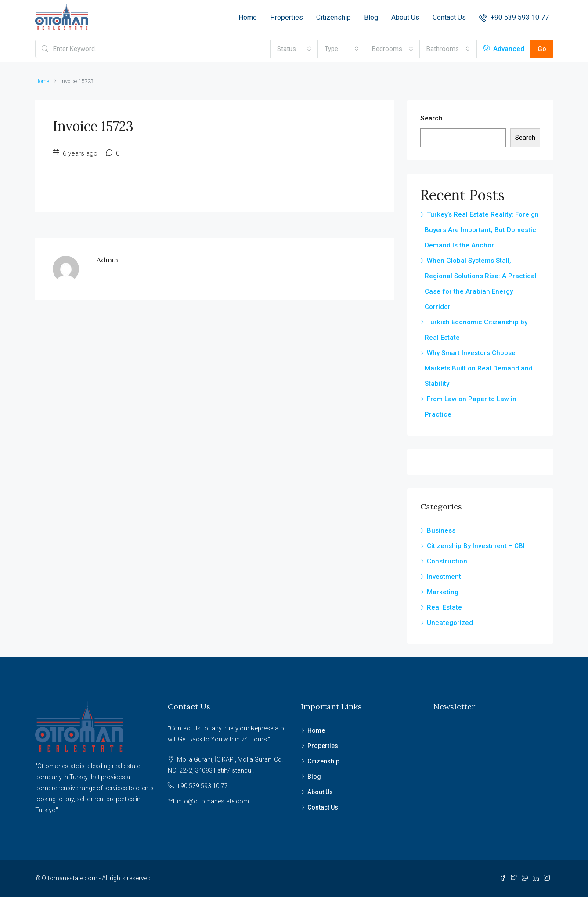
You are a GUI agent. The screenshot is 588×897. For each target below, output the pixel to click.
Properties (287, 17)
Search (431, 118)
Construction (447, 561)
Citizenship (334, 17)
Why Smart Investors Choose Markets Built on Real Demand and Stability (479, 368)
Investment (444, 577)
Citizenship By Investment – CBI (476, 546)
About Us (405, 17)
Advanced (504, 49)
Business (441, 530)
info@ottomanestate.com (213, 801)
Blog (371, 17)
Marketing (443, 592)
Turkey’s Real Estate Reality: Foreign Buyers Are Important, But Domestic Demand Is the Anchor (482, 230)
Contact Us (449, 17)
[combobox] (294, 49)
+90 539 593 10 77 (514, 17)
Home (248, 17)
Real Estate (444, 607)
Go (542, 49)
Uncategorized (450, 623)
